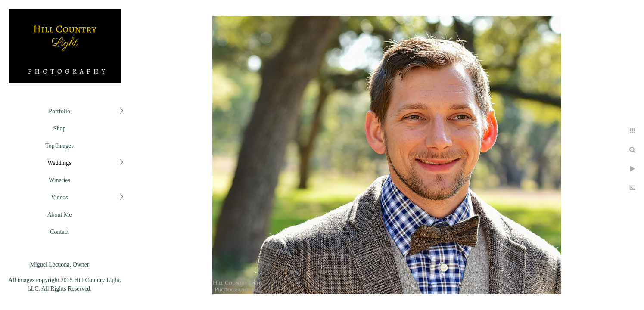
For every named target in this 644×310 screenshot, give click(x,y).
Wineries (59, 180)
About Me (59, 215)
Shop (60, 129)
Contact (59, 232)
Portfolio (59, 111)
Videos (60, 197)
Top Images (59, 146)
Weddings (59, 163)
